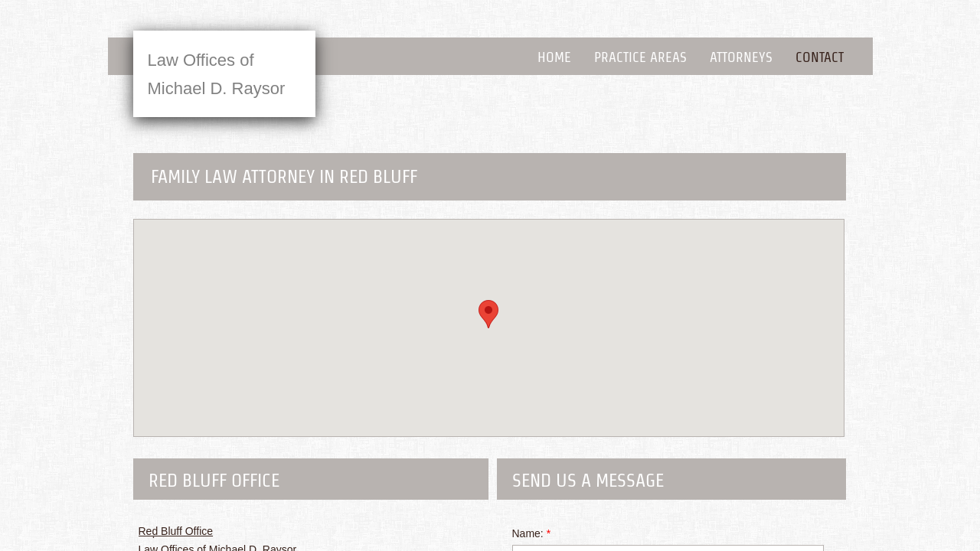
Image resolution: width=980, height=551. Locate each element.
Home (554, 57)
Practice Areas (640, 57)
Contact (820, 57)
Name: (532, 533)
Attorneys (741, 57)
